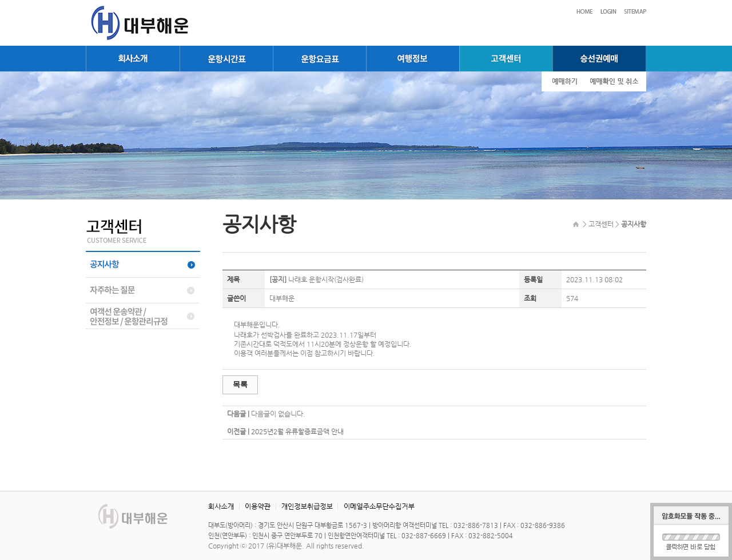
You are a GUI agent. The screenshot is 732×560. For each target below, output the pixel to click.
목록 (240, 384)
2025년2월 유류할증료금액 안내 (297, 431)
